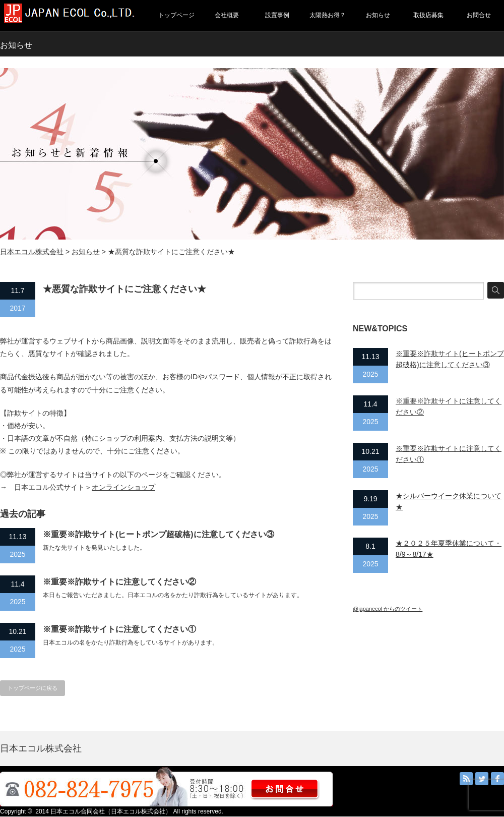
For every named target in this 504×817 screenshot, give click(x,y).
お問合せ (479, 15)
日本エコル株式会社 (32, 252)
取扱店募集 (428, 15)
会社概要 (227, 15)
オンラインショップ (123, 487)
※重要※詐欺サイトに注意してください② (119, 582)
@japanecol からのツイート (388, 609)
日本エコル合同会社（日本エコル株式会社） (111, 811)
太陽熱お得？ (328, 15)
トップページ (176, 15)
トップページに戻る (33, 688)
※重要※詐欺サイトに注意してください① (119, 629)
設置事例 (277, 15)
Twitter (482, 779)
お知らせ (378, 15)
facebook (497, 779)
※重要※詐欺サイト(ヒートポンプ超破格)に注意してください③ (159, 534)
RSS (466, 779)
